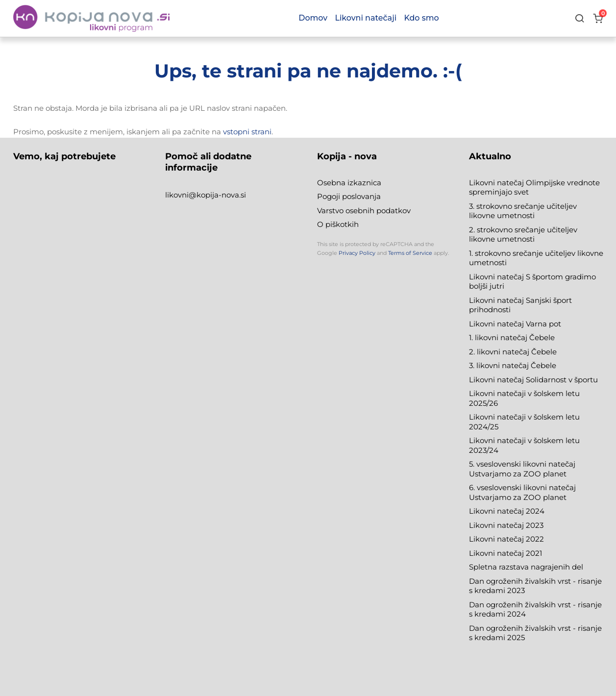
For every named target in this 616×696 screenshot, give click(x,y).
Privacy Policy (357, 253)
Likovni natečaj (497, 553)
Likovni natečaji (366, 18)
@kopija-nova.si (217, 195)
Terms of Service (410, 253)
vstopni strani (247, 132)
